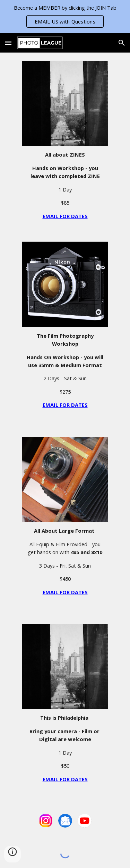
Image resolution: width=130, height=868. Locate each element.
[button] (8, 43)
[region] (65, 17)
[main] (65, 185)
